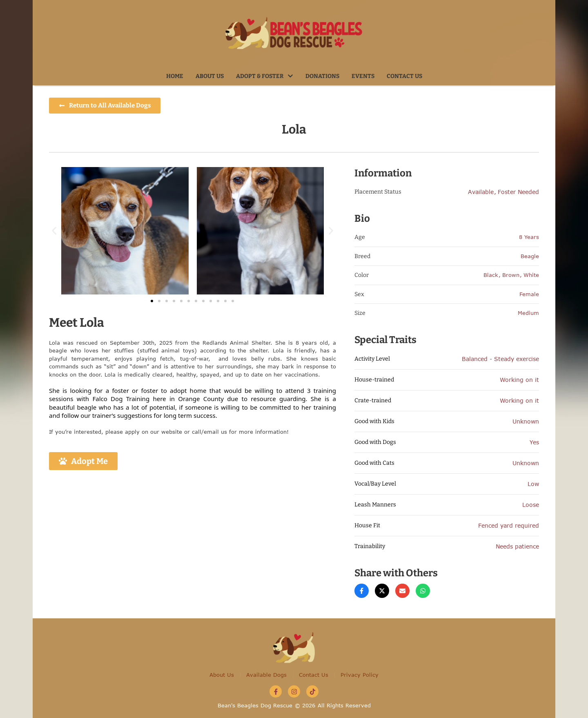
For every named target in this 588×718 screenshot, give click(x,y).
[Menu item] (175, 76)
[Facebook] (362, 591)
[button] (290, 76)
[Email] (402, 591)
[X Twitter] (382, 591)
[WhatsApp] (423, 591)
